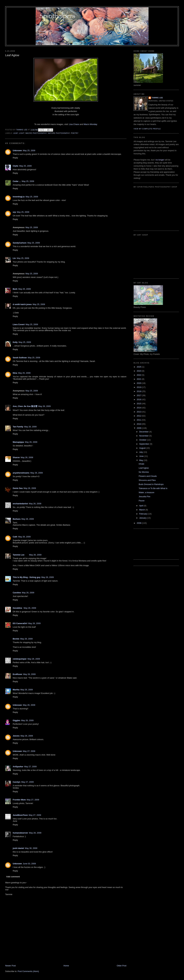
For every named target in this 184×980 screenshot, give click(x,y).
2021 (139, 379)
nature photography (59, 133)
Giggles (16, 720)
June (142, 456)
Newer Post (10, 966)
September (145, 444)
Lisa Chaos (74, 124)
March (142, 510)
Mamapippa (18, 442)
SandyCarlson (20, 243)
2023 (139, 371)
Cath (15, 537)
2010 (139, 424)
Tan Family (18, 427)
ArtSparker (18, 767)
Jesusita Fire (144, 497)
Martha (16, 690)
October (143, 440)
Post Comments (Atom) (28, 971)
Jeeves (16, 736)
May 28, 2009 (35, 833)
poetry (75, 133)
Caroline (17, 593)
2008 (139, 523)
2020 (139, 383)
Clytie (15, 166)
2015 (139, 404)
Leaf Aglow (144, 468)
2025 (139, 367)
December (144, 432)
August (143, 448)
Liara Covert (19, 324)
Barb (15, 289)
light (22, 133)
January (143, 518)
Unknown (17, 150)
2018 (139, 391)
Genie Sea (18, 488)
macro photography (36, 133)
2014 (139, 408)
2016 (139, 399)
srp (14, 212)
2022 (139, 375)
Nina (15, 373)
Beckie (16, 639)
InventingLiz (19, 197)
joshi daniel (18, 848)
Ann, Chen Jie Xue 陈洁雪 (25, 406)
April (142, 506)
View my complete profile (147, 129)
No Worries (144, 472)
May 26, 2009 (45, 406)
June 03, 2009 (29, 864)
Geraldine (18, 608)
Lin (14, 258)
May (141, 460)
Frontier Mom (19, 800)
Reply (15, 158)
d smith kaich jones (22, 304)
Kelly (15, 342)
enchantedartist (20, 504)
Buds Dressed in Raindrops (151, 484)
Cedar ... (17, 181)
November (144, 436)
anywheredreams (21, 473)
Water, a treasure (146, 492)
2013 (139, 412)
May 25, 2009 (29, 150)
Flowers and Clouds (148, 476)
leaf (16, 133)
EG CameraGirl (20, 623)
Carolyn (16, 782)
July (141, 452)
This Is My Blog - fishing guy (27, 577)
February (144, 514)
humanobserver (20, 833)
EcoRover (18, 674)
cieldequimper (20, 659)
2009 (139, 428)
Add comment (13, 877)
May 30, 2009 (31, 848)
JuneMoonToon (20, 815)
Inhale (141, 464)
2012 (139, 416)
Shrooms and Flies (147, 480)
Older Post (121, 966)
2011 (139, 420)
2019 (139, 387)
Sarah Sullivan (20, 358)
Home (66, 966)
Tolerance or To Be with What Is (153, 488)
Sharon (16, 457)
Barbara (17, 519)
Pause (142, 501)
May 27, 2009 (29, 751)
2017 (139, 395)
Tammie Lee (19, 555)
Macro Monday (90, 124)
